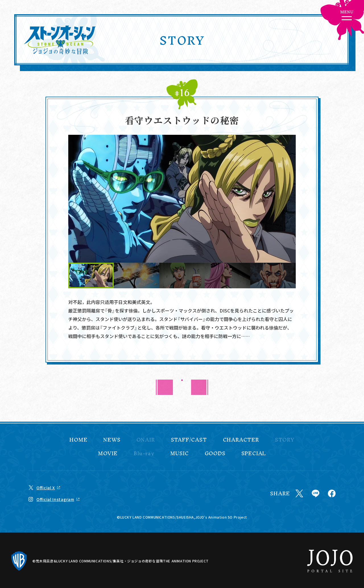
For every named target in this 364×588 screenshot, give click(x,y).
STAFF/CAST (189, 440)
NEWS (112, 440)
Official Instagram (55, 499)
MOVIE (108, 454)
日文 (123, 302)
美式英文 (141, 302)
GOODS (215, 454)
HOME (78, 440)
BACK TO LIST (182, 387)
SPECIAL (254, 454)
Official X (46, 488)
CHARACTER (241, 440)
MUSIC (180, 454)
